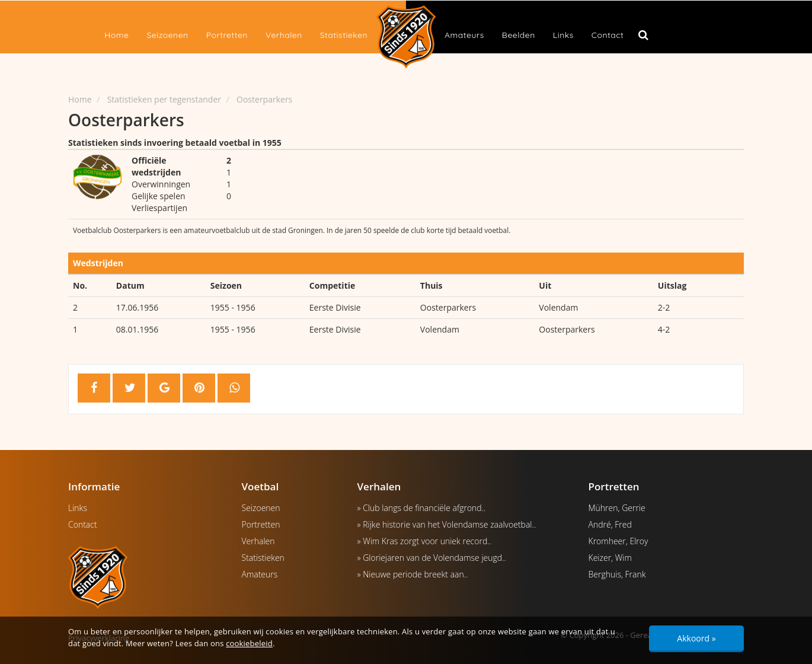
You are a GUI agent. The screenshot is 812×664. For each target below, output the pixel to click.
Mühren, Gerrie (617, 508)
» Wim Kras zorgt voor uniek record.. (424, 541)
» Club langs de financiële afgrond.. (422, 508)
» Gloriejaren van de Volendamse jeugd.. (432, 558)
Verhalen (284, 35)
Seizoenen (167, 35)
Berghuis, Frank (617, 574)
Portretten (227, 35)
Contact (608, 35)
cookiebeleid (249, 643)
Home (116, 35)
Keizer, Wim (610, 558)
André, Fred (610, 524)
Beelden (519, 35)
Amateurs (464, 35)
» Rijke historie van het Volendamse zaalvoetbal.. (447, 524)
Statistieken (344, 35)
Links (563, 35)
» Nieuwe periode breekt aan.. (413, 574)
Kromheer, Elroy (618, 541)
